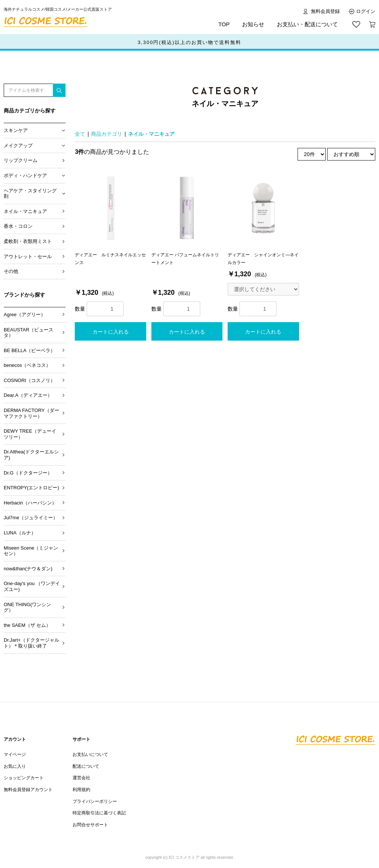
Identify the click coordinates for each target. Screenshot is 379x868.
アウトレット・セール (28, 256)
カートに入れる (111, 332)
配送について (86, 766)
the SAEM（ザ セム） (27, 625)
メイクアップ (18, 146)
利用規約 (81, 790)
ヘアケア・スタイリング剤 (30, 194)
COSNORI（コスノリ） (29, 380)
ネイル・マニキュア (25, 211)
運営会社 (81, 778)
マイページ (15, 754)
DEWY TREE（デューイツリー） (30, 434)
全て (80, 134)
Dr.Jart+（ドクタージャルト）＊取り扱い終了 (31, 643)
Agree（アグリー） (25, 315)
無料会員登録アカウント (28, 790)
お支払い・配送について (307, 24)
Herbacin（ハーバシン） (30, 503)
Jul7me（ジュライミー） (31, 518)
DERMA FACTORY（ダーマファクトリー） (31, 413)
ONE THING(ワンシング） (27, 607)
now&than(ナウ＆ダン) (28, 569)
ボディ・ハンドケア (25, 175)
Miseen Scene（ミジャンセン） (31, 551)
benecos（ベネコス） (27, 365)
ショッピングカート (24, 778)
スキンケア (16, 130)
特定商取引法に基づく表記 (99, 813)
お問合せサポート (90, 825)
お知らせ (253, 24)
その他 (11, 271)
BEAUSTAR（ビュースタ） (28, 333)
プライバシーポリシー (95, 801)
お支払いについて (90, 754)
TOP (224, 24)
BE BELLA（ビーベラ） (29, 350)
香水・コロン (18, 226)
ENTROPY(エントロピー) (31, 488)
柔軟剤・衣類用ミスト (28, 241)
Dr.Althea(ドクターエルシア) (31, 455)
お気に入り (15, 766)
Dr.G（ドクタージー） (28, 473)
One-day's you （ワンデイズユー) (32, 586)
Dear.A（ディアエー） (28, 395)
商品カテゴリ (107, 134)
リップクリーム (21, 160)
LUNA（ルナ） (20, 533)
